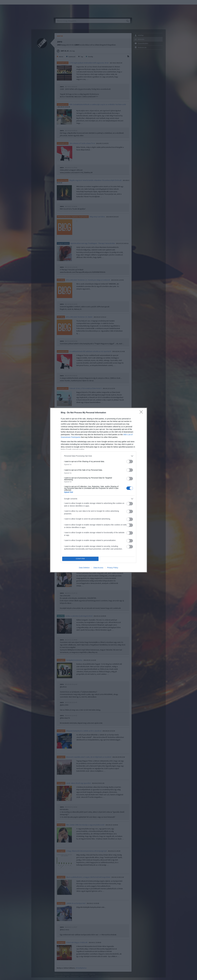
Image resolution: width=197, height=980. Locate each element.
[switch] (130, 462)
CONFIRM (80, 559)
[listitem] (98, 456)
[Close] (142, 413)
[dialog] (98, 490)
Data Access (98, 568)
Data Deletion (84, 568)
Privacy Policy (113, 568)
